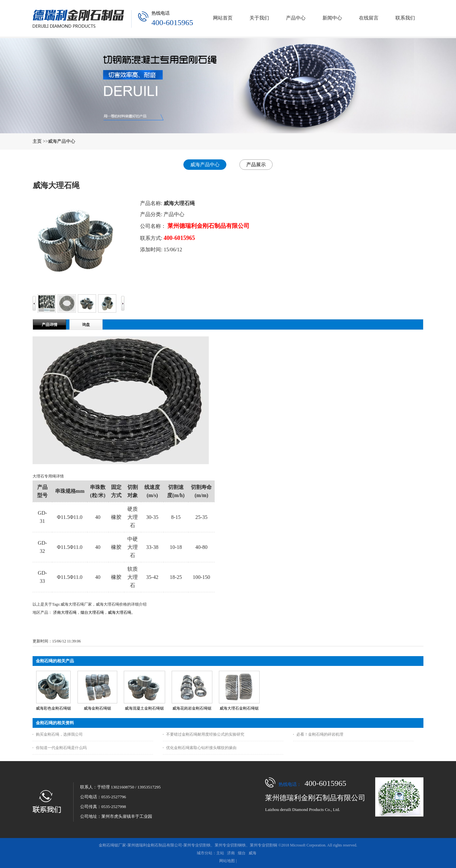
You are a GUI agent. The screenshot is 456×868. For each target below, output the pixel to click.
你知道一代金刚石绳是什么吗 (61, 748)
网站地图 (227, 861)
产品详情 (50, 325)
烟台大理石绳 (92, 612)
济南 (231, 853)
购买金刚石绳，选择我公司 (59, 734)
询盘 (86, 325)
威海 (252, 853)
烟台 (242, 853)
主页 (37, 141)
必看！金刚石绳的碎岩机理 (320, 734)
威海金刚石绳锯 (97, 708)
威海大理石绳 (120, 612)
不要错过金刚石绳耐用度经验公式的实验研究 (205, 734)
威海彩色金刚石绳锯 (53, 708)
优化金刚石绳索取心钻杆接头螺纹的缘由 (201, 748)
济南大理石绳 (65, 612)
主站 (220, 853)
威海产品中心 (62, 141)
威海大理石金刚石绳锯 (239, 708)
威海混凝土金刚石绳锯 (144, 708)
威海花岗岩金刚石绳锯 (192, 708)
